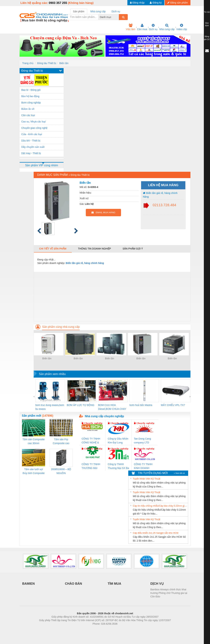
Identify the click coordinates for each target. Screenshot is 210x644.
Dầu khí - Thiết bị (31, 141)
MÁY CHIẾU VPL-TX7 (173, 405)
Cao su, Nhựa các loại (33, 122)
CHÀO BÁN (74, 584)
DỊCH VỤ (157, 584)
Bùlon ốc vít (28, 109)
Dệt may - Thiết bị (31, 153)
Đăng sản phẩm (178, 3)
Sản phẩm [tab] (79, 11)
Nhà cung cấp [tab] (98, 11)
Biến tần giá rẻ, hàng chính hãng (160, 195)
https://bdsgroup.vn (100, 629)
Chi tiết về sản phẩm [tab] (53, 249)
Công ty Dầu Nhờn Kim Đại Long (118, 441)
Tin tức (207, 12)
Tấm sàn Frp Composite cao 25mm (61, 442)
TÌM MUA (114, 584)
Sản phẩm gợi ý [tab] (133, 249)
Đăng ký (156, 3)
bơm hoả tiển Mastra (141, 405)
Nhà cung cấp (167, 27)
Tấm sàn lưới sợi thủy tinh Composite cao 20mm (34, 471)
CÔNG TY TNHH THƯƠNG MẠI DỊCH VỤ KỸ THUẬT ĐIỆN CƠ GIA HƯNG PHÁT (91, 466)
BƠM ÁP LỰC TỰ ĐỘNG (81, 405)
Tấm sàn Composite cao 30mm (34, 441)
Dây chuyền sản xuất (33, 147)
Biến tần (64, 63)
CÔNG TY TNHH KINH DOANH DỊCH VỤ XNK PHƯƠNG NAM (143, 466)
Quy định (207, 24)
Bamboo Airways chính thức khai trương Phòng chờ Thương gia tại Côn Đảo (169, 593)
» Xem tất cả (179, 473)
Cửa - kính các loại (32, 134)
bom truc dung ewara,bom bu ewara (50, 407)
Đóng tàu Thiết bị (47, 63)
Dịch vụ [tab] (116, 11)
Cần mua (142, 27)
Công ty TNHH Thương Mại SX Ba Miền (118, 466)
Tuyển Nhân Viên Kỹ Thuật (146, 479)
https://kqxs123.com (122, 629)
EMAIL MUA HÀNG (103, 212)
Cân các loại (28, 115)
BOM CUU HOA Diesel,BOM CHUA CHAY (112, 407)
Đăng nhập (137, 3)
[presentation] (34, 396)
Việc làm (131, 27)
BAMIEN (28, 584)
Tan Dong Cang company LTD (142, 441)
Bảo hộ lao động (30, 96)
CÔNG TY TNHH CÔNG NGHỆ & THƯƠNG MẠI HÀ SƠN (92, 441)
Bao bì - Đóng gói (31, 90)
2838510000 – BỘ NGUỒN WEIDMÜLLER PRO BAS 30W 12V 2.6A (61, 471)
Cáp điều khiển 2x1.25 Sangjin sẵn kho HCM (156, 533)
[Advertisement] (112, 296)
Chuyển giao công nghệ (34, 128)
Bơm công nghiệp (31, 103)
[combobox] (118, 17)
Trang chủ (28, 63)
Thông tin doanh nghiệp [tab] (94, 249)
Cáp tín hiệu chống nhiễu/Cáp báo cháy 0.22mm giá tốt (160, 506)
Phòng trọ (83, 629)
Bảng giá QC (207, 38)
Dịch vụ (153, 27)
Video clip (182, 27)
